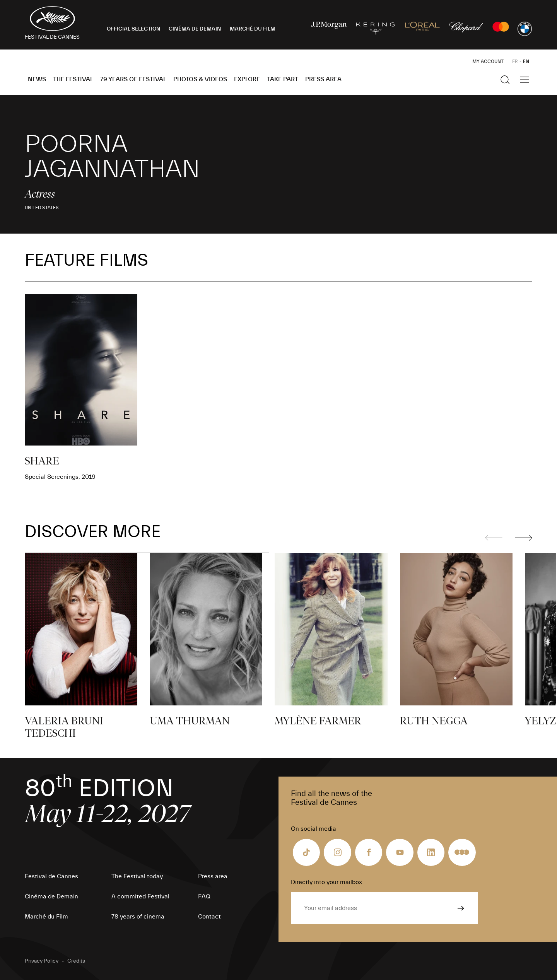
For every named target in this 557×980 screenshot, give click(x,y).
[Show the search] (505, 80)
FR (515, 61)
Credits (76, 961)
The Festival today (137, 876)
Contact (209, 917)
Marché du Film (46, 917)
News (37, 79)
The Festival (73, 79)
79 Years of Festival (133, 79)
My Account (488, 61)
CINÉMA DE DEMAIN (195, 29)
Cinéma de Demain (51, 896)
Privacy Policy (42, 961)
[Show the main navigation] (525, 80)
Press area (323, 79)
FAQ (204, 896)
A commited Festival (140, 896)
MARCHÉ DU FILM (253, 29)
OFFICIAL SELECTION (134, 29)
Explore (247, 79)
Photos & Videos (200, 79)
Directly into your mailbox (326, 882)
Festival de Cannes (51, 876)
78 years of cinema (138, 917)
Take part (283, 79)
